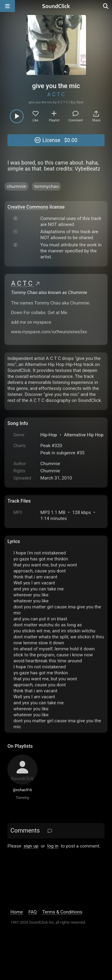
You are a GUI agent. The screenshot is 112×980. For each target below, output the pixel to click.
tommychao (47, 186)
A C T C (56, 94)
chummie (16, 186)
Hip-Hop (49, 435)
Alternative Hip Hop (84, 435)
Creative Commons (28, 207)
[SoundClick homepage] (56, 6)
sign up (31, 846)
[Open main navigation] (7, 6)
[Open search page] (106, 6)
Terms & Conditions (62, 912)
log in (53, 846)
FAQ (33, 912)
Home (17, 912)
